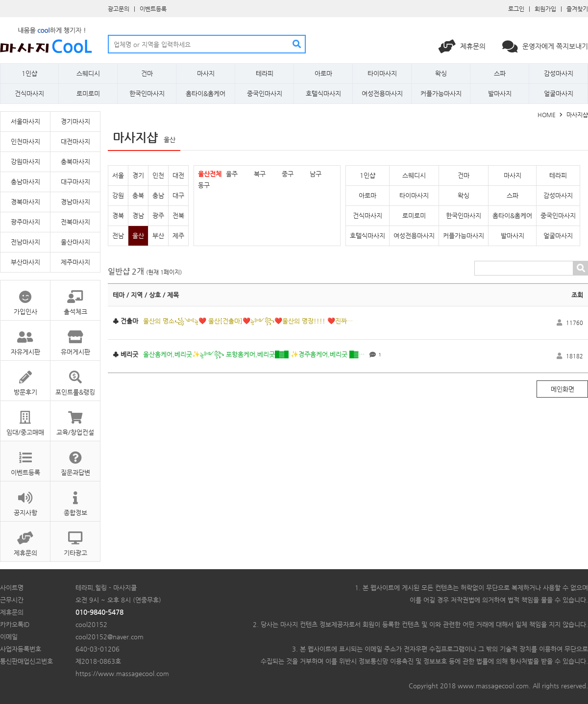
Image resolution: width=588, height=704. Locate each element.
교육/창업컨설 (75, 418)
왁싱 (441, 73)
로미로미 (88, 93)
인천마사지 (25, 141)
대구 (178, 195)
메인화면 (563, 389)
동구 (204, 185)
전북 (178, 215)
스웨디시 (88, 73)
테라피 (265, 73)
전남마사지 (25, 242)
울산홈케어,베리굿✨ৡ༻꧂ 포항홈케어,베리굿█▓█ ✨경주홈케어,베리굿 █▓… (254, 354)
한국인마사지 (147, 93)
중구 (288, 174)
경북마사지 (25, 202)
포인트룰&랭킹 (75, 378)
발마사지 (500, 93)
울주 (232, 174)
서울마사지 (25, 121)
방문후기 (25, 378)
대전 (178, 175)
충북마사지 (75, 162)
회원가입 (545, 9)
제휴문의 (463, 46)
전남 (118, 236)
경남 (138, 215)
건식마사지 (29, 93)
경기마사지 (75, 121)
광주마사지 (25, 222)
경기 (138, 175)
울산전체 (210, 174)
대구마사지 (75, 182)
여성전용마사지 (382, 93)
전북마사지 (75, 222)
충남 (158, 195)
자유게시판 (25, 338)
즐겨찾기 (577, 9)
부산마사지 (25, 262)
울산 (138, 236)
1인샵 (29, 73)
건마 (147, 73)
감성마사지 (559, 73)
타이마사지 (382, 73)
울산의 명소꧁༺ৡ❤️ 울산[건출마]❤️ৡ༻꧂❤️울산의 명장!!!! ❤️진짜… (248, 321)
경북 (118, 215)
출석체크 (75, 298)
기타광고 (75, 539)
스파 (500, 73)
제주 (178, 236)
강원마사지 (25, 162)
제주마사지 (75, 262)
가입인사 (25, 298)
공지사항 (25, 499)
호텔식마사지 (323, 93)
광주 (158, 215)
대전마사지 (75, 141)
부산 (158, 236)
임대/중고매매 (25, 418)
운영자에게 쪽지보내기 (545, 46)
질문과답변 (75, 459)
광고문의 (119, 9)
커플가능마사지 (441, 93)
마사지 (206, 73)
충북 (138, 195)
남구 (316, 174)
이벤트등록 (153, 9)
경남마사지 (75, 202)
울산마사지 (75, 242)
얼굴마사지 (559, 93)
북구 (260, 174)
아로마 (323, 73)
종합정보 (75, 499)
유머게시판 (75, 338)
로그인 (516, 9)
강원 (118, 195)
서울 (118, 175)
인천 (158, 175)
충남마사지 (25, 182)
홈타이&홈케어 (206, 93)
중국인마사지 (265, 93)
